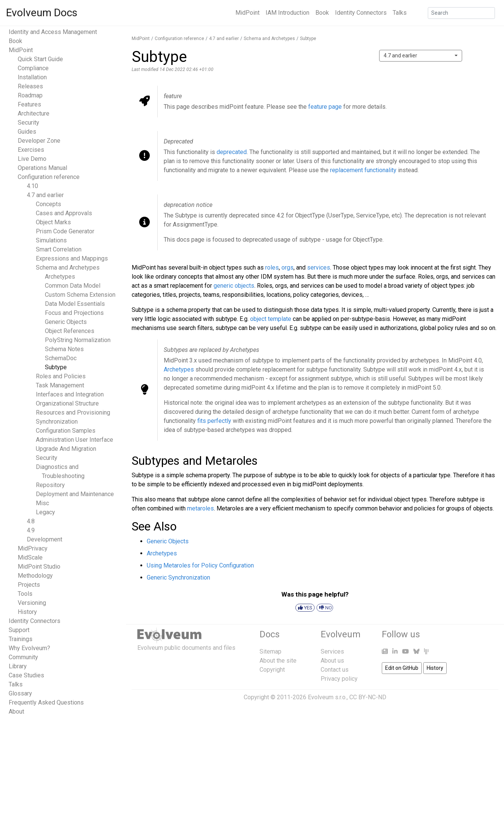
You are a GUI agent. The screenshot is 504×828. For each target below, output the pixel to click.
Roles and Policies (61, 376)
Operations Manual (42, 168)
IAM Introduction (287, 13)
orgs (287, 268)
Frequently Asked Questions (46, 702)
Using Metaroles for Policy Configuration (200, 565)
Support (19, 630)
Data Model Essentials (75, 304)
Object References (70, 331)
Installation (32, 77)
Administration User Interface (75, 440)
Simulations (51, 240)
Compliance (33, 68)
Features (29, 104)
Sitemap (270, 651)
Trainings (21, 639)
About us (332, 661)
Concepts (48, 204)
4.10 (32, 186)
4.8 (31, 521)
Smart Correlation (59, 249)
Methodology (35, 576)
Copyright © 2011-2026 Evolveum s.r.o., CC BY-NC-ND (315, 697)
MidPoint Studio (39, 567)
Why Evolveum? (29, 648)
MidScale (30, 557)
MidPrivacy (33, 548)
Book (322, 13)
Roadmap (30, 95)
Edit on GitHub (402, 668)
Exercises (31, 150)
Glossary (20, 693)
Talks (400, 13)
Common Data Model (73, 286)
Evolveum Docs (42, 13)
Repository (50, 485)
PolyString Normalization (78, 340)
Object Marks (53, 222)
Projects (29, 585)
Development (45, 539)
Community (23, 657)
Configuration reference (49, 177)
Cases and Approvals (64, 213)
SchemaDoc (61, 358)
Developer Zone (39, 141)
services (319, 268)
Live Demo (32, 159)
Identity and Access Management (53, 32)
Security (28, 123)
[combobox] (421, 56)
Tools (25, 594)
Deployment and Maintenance (75, 494)
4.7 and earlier (45, 195)
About (16, 712)
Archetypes (60, 277)
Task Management (60, 385)
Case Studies (26, 675)
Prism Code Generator (65, 231)
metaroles (201, 508)
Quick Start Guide (40, 59)
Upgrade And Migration (66, 449)
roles (272, 268)
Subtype (56, 367)
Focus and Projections (74, 313)
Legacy (45, 512)
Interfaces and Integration (70, 394)
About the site (278, 661)
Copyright (272, 670)
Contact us (335, 670)
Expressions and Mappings (72, 258)
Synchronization (57, 422)
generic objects (234, 286)
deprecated (232, 152)
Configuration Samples (66, 431)
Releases (30, 86)
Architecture (34, 113)
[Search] (461, 13)
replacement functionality (363, 170)
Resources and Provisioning (73, 412)
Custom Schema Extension (80, 295)
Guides (27, 132)
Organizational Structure (67, 403)
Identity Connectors (361, 13)
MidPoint (247, 13)
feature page (325, 107)
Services (332, 651)
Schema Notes (64, 349)
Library (18, 666)
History (27, 612)
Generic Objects (66, 322)
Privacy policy (339, 679)
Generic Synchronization (178, 577)
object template (271, 319)
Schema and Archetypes (68, 268)
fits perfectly (214, 421)
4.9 (31, 530)
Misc (42, 503)
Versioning (32, 603)
